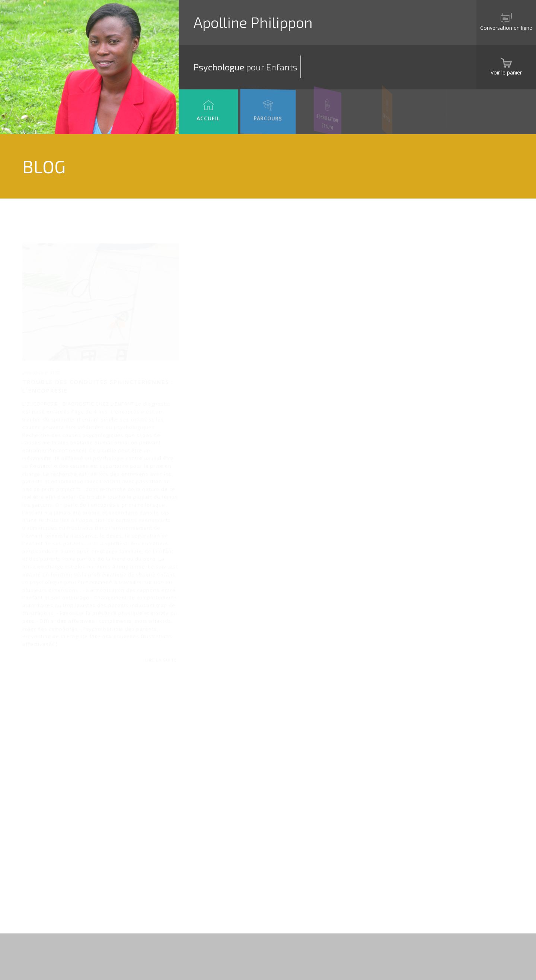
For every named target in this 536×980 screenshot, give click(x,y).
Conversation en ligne (506, 16)
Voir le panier (506, 60)
